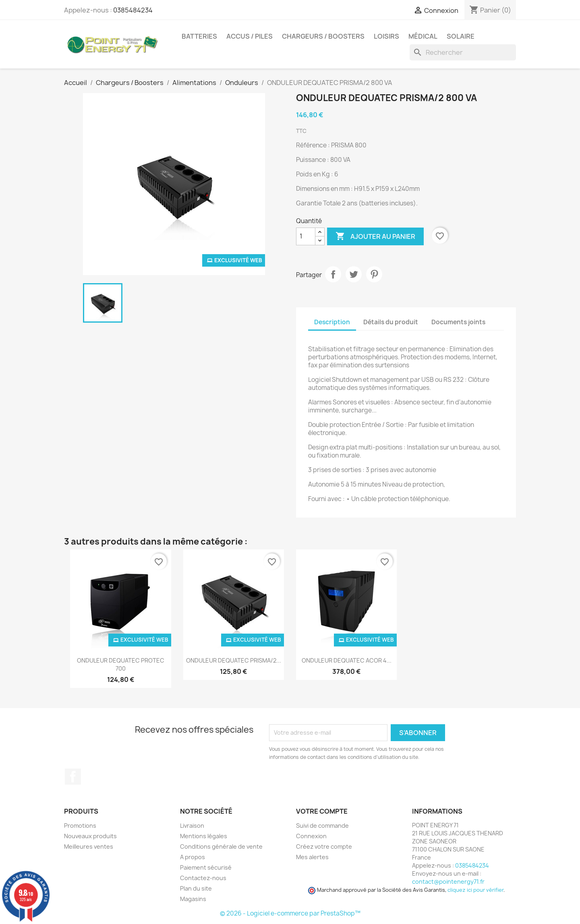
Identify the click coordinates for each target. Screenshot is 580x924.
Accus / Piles (250, 36)
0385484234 (133, 10)
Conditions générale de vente (221, 846)
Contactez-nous (203, 878)
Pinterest (374, 274)
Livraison (192, 826)
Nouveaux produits (90, 836)
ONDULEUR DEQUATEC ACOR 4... (347, 660)
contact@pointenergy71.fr (448, 882)
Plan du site (196, 888)
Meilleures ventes (89, 846)
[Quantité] (306, 236)
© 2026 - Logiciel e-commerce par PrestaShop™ (290, 913)
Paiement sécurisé (206, 867)
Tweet (354, 274)
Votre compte (322, 811)
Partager (333, 274)
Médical (423, 36)
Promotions (80, 826)
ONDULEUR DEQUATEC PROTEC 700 (121, 664)
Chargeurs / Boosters (323, 36)
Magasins (193, 899)
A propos (193, 857)
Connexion (311, 836)
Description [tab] (332, 322)
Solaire (461, 36)
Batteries (199, 36)
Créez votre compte (324, 846)
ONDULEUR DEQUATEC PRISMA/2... (234, 660)
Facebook (73, 777)
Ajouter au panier (375, 236)
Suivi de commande (322, 826)
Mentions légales (204, 836)
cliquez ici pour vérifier (475, 890)
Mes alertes (312, 857)
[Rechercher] (463, 52)
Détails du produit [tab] (391, 322)
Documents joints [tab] (458, 322)
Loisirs (386, 36)
